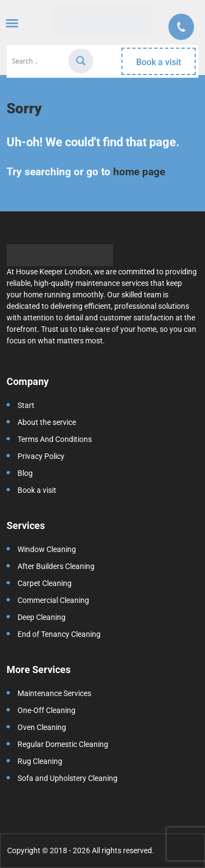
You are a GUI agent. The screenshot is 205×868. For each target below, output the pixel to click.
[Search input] (39, 61)
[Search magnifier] (81, 61)
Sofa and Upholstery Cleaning (68, 778)
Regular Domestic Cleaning (63, 744)
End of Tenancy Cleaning (59, 634)
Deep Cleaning (42, 617)
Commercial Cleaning (53, 600)
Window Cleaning (47, 549)
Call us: (181, 27)
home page (139, 172)
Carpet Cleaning (45, 583)
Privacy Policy (41, 456)
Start (26, 405)
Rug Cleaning (40, 761)
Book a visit (159, 62)
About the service (47, 422)
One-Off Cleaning (46, 710)
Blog (25, 473)
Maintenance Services (54, 693)
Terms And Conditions (55, 439)
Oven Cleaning (42, 727)
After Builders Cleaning (56, 566)
